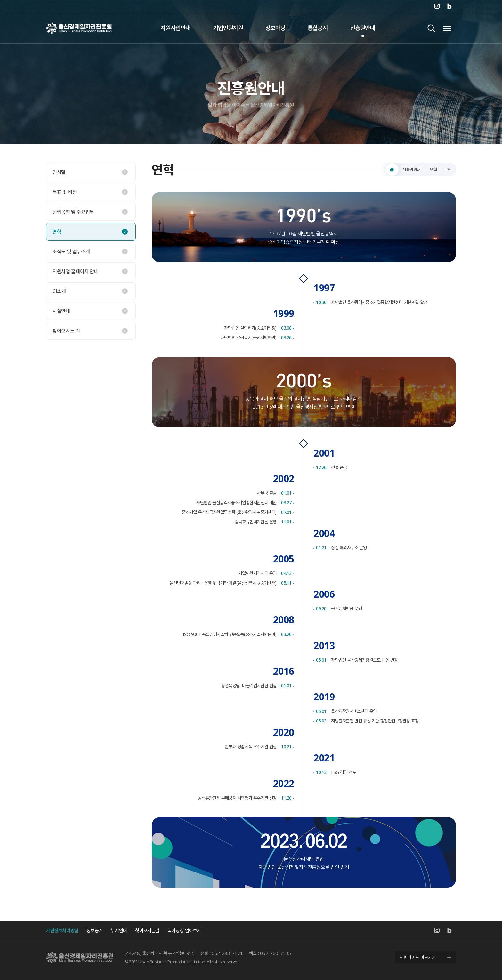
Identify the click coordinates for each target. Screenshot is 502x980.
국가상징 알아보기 (184, 930)
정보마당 (275, 28)
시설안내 (61, 311)
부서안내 (119, 930)
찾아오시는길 (147, 930)
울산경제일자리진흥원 (79, 28)
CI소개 (59, 291)
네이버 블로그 (449, 6)
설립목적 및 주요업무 (73, 212)
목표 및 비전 (65, 192)
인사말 (59, 172)
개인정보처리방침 (62, 930)
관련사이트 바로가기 (418, 957)
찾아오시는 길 (66, 331)
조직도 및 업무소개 (71, 251)
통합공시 (318, 28)
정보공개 (94, 930)
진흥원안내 (363, 28)
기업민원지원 (228, 28)
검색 (431, 28)
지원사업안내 (175, 28)
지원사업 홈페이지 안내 (75, 271)
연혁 (57, 232)
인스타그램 (437, 6)
